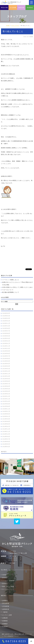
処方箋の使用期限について (11, 292)
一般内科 (5, 612)
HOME (4, 575)
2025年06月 (6, 333)
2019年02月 (6, 426)
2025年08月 (6, 328)
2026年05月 (6, 313)
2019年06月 (6, 424)
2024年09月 (6, 351)
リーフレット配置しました (11, 280)
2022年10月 (6, 401)
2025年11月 (6, 323)
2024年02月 (6, 369)
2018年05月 (6, 444)
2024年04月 (6, 364)
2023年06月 (6, 386)
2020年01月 (6, 416)
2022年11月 (6, 399)
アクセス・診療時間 (8, 581)
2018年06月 (6, 442)
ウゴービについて (8, 290)
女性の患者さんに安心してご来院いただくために (18, 287)
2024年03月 (6, 366)
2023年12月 (6, 371)
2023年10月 (6, 376)
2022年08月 (6, 406)
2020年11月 (6, 409)
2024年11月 (6, 346)
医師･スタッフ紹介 (8, 586)
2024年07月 (6, 356)
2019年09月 (6, 419)
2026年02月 (6, 321)
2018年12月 (6, 429)
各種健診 (5, 624)
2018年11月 (6, 431)
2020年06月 (6, 414)
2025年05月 (6, 336)
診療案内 (5, 600)
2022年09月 (6, 404)
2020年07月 (6, 411)
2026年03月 (6, 318)
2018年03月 (6, 447)
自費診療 (5, 618)
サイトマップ (6, 589)
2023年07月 (6, 384)
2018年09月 (6, 436)
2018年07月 (6, 439)
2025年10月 (6, 326)
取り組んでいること (13, 31)
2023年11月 (6, 374)
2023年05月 (6, 389)
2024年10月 (6, 348)
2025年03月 (6, 338)
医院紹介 (5, 578)
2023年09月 (6, 379)
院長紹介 (5, 583)
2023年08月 (6, 381)
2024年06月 (6, 359)
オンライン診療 (7, 615)
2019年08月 (6, 421)
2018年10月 (6, 434)
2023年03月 (6, 391)
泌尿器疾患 (6, 609)
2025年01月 (6, 343)
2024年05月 (6, 361)
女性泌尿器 (6, 606)
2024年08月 (6, 353)
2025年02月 (6, 341)
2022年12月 (6, 396)
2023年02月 (6, 394)
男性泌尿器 (6, 603)
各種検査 (5, 621)
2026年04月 (6, 316)
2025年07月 (6, 331)
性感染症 (5, 627)
